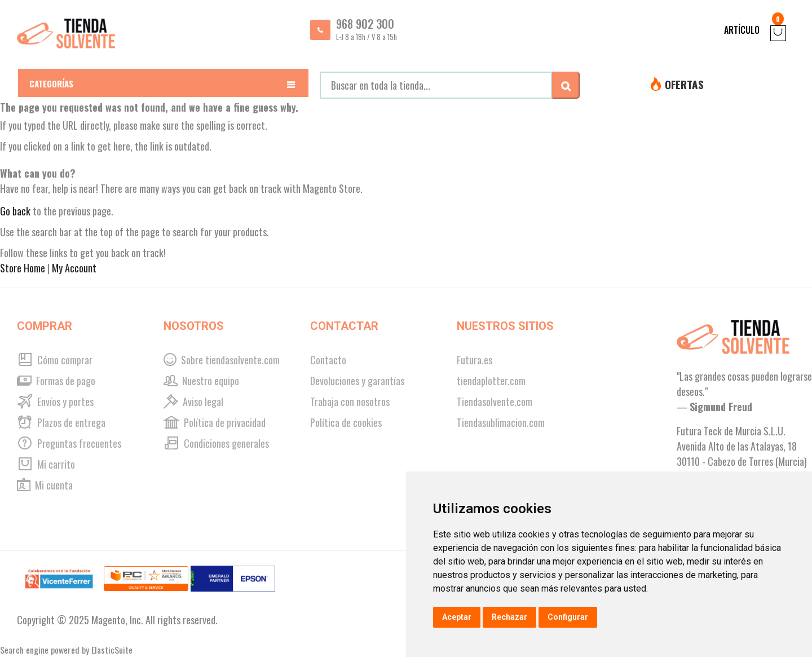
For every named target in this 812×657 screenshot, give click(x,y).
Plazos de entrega (61, 422)
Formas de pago (56, 381)
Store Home (23, 268)
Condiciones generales (216, 443)
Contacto (328, 360)
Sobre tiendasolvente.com (222, 360)
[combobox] (436, 85)
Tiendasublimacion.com (501, 422)
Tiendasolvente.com (495, 402)
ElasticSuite (112, 650)
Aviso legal (193, 402)
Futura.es (475, 360)
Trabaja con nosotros (350, 402)
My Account (74, 268)
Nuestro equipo (201, 381)
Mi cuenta (45, 485)
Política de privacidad (215, 422)
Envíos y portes (55, 402)
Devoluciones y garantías (357, 381)
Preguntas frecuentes (69, 443)
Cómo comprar (55, 360)
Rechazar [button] (509, 617)
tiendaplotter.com (491, 381)
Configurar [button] (568, 617)
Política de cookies (346, 422)
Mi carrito (46, 464)
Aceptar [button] (457, 617)
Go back (15, 211)
